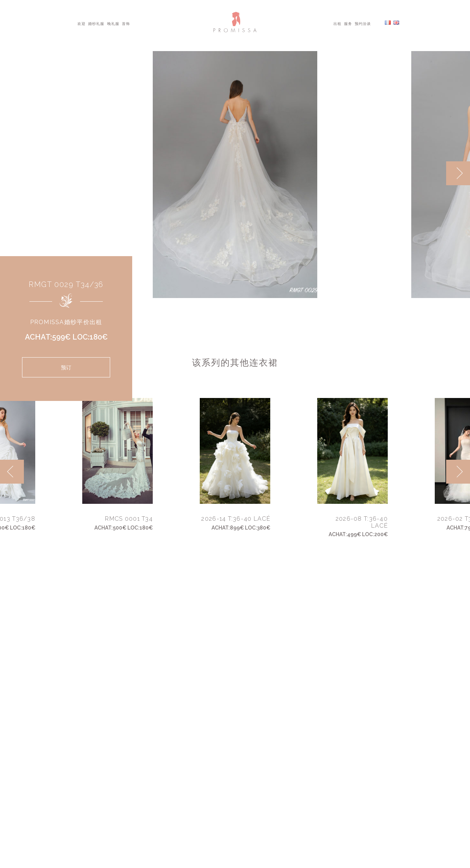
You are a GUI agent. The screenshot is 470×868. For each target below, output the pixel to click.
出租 (337, 23)
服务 (348, 23)
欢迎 (82, 23)
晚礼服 (113, 23)
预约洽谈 (363, 23)
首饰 (126, 23)
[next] (458, 173)
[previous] (12, 472)
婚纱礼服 (96, 23)
